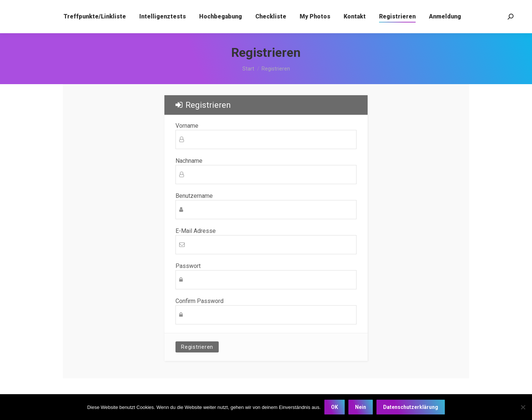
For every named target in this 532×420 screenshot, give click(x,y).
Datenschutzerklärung (411, 407)
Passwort (188, 266)
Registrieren (197, 347)
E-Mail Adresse (196, 231)
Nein (361, 407)
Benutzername (194, 196)
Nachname (189, 161)
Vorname (187, 126)
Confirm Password (199, 301)
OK (335, 407)
